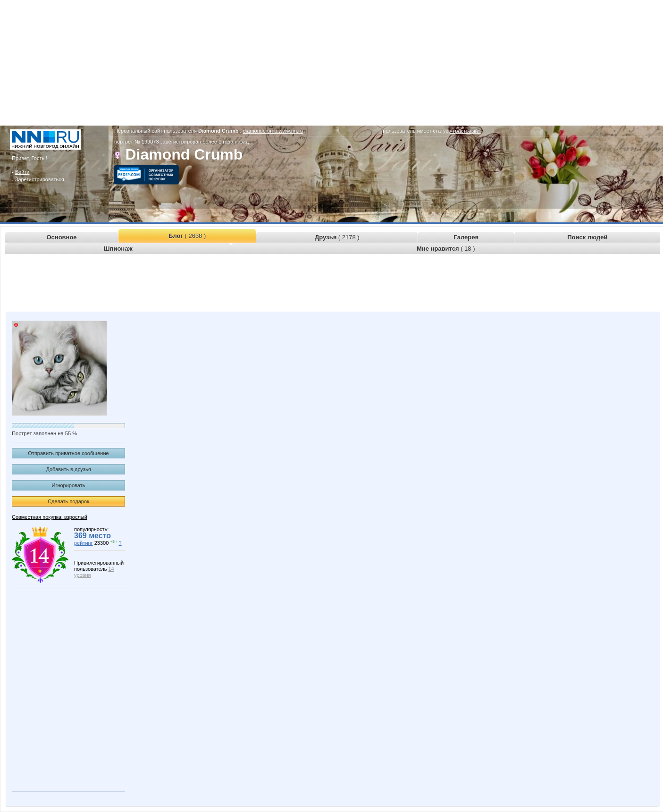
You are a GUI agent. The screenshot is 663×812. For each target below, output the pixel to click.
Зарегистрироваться (40, 179)
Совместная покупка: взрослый (50, 517)
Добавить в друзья (68, 469)
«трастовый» (465, 131)
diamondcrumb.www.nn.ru (273, 131)
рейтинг (84, 543)
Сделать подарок (68, 501)
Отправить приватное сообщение (68, 453)
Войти (22, 172)
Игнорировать (69, 485)
